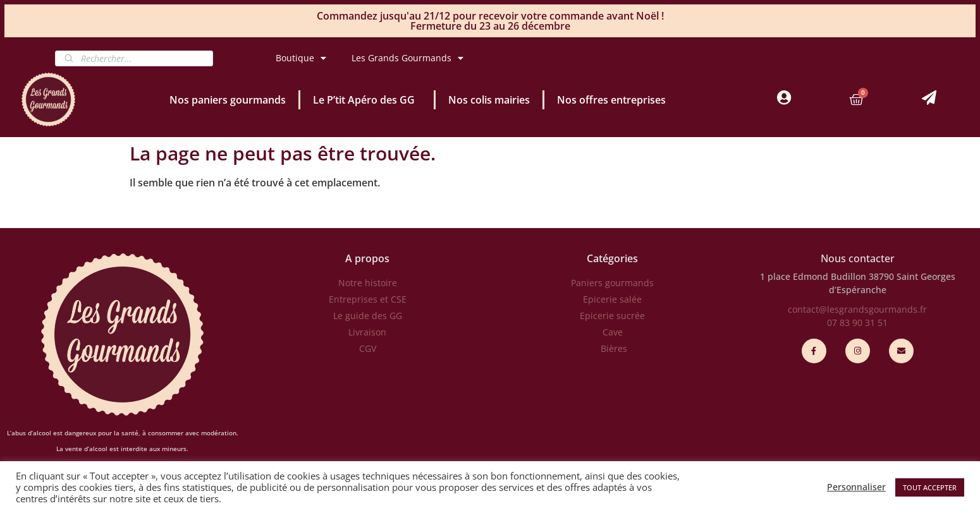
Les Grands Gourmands (407, 58)
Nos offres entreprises (611, 100)
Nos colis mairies (489, 100)
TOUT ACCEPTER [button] (930, 487)
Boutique (301, 58)
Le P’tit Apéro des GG (367, 100)
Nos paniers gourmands (228, 100)
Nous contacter (858, 258)
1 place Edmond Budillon (813, 276)
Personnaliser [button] (856, 487)
